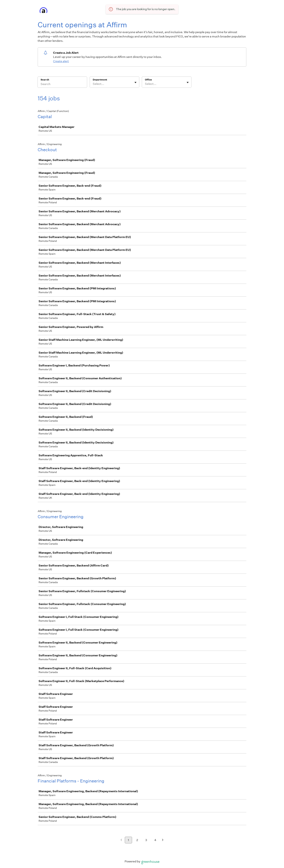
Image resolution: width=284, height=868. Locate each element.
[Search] (62, 84)
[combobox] (93, 84)
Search (45, 80)
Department (100, 80)
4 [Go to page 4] (155, 840)
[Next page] (163, 840)
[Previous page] (121, 840)
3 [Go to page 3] (146, 840)
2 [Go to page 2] (137, 840)
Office (148, 80)
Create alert (61, 61)
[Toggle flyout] (135, 82)
